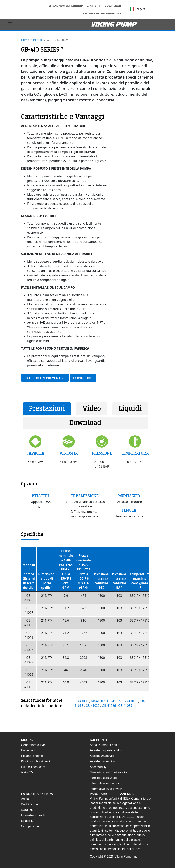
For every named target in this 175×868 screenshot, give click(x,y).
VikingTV (27, 772)
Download (113, 6)
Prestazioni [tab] (47, 408)
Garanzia (27, 810)
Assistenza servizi (102, 756)
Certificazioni (30, 804)
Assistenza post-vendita (106, 750)
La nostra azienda (33, 815)
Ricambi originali (32, 756)
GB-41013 (131, 701)
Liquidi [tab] (130, 408)
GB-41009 (115, 701)
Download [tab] (85, 423)
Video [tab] (92, 408)
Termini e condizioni (103, 778)
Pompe (38, 40)
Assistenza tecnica (102, 761)
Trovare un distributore (102, 13)
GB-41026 (109, 706)
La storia (27, 821)
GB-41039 (125, 706)
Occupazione (30, 826)
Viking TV (94, 6)
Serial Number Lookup (66, 6)
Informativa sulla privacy (106, 789)
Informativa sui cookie (105, 783)
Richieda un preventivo (45, 378)
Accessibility (98, 767)
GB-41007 (98, 701)
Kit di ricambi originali (35, 761)
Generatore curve (33, 745)
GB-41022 (93, 706)
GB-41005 (82, 701)
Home (25, 40)
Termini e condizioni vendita (109, 772)
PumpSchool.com (33, 767)
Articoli (26, 799)
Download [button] (83, 378)
